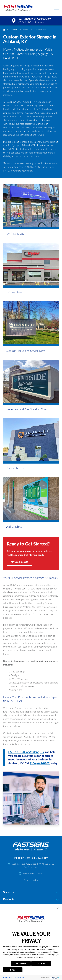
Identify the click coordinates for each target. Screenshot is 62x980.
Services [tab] (31, 892)
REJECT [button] (13, 970)
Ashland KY (14, 30)
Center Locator (31, 880)
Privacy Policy (8, 977)
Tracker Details (19, 977)
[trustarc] (54, 977)
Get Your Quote (19, 562)
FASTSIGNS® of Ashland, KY (20, 102)
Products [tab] (31, 899)
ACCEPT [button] (41, 964)
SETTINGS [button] (21, 964)
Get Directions (31, 867)
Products (26, 30)
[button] (57, 8)
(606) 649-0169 (27, 22)
